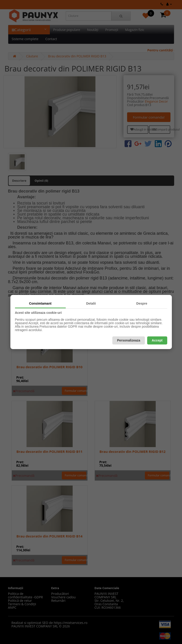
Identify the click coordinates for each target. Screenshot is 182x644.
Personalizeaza (128, 340)
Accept (157, 340)
